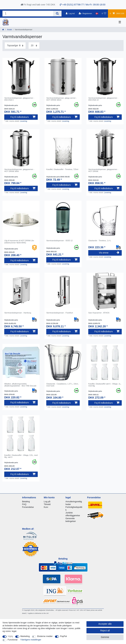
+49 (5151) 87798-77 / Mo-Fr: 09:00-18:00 (83, 5)
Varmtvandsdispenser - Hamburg (18, 313)
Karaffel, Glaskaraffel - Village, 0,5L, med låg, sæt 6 (21, 456)
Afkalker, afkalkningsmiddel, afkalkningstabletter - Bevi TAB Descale (20, 385)
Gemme (105, 637)
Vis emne (109, 253)
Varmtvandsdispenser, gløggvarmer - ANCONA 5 (19, 99)
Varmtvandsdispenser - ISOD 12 (59, 241)
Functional (13, 640)
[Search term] (28, 14)
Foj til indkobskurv (23, 117)
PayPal (63, 636)
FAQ (24, 504)
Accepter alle (105, 624)
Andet (9, 30)
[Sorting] (15, 46)
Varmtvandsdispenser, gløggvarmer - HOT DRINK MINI (19, 170)
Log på (47, 501)
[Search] (57, 14)
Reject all (105, 631)
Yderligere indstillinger (31, 640)
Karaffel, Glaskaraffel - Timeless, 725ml (62, 169)
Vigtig (10, 636)
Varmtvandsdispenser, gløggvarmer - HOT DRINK (103, 170)
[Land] (97, 13)
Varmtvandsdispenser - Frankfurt (60, 313)
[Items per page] (34, 46)
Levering (24, 121)
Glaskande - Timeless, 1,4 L (100, 241)
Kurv (46, 507)
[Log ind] (70, 13)
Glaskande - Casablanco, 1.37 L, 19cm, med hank (62, 385)
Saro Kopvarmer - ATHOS (99, 313)
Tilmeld (47, 504)
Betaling (26, 501)
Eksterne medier (45, 636)
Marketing (25, 636)
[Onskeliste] (104, 13)
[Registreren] (85, 13)
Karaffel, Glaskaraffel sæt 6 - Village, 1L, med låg (105, 385)
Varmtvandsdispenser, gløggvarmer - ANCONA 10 (103, 99)
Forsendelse (28, 507)
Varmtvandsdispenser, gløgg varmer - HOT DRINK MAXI (62, 99)
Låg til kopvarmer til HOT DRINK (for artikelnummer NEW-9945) (19, 242)
